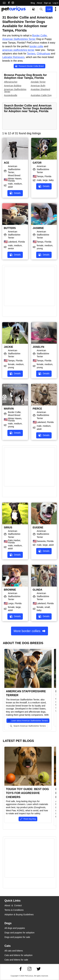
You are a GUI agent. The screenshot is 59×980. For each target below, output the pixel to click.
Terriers (31, 54)
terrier (31, 50)
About (39, 3)
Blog (33, 3)
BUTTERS (10, 228)
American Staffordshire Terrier (15, 90)
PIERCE (37, 409)
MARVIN (9, 409)
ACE (6, 163)
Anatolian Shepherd (40, 89)
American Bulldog (13, 86)
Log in (55, 3)
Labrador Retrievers (13, 57)
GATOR (37, 163)
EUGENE (38, 528)
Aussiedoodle (11, 95)
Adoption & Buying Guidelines (19, 915)
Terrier (32, 39)
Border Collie (39, 35)
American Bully (38, 86)
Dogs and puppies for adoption (19, 933)
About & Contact (13, 905)
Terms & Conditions (14, 910)
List (49, 9)
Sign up (47, 3)
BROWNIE (10, 590)
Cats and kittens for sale (16, 960)
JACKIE (8, 347)
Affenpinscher (11, 82)
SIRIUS (8, 528)
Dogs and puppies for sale (17, 937)
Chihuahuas (44, 54)
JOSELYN (38, 347)
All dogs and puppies (15, 928)
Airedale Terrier (38, 82)
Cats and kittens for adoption (18, 955)
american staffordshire (15, 50)
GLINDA (38, 590)
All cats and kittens (14, 951)
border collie (36, 46)
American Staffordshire (15, 39)
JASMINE (38, 228)
